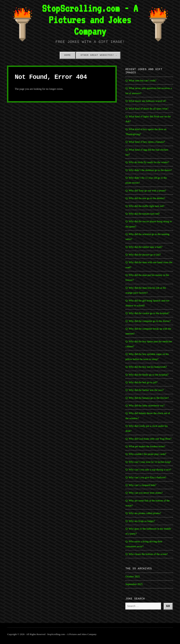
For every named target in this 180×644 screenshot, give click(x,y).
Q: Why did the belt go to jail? (141, 382)
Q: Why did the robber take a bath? (144, 247)
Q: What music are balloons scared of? (146, 101)
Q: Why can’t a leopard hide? (141, 485)
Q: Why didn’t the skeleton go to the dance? (149, 170)
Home (68, 55)
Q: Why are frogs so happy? (140, 521)
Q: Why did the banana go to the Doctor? (147, 398)
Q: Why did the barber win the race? (145, 390)
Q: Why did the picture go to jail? (143, 255)
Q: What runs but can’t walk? (141, 80)
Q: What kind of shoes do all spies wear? (147, 109)
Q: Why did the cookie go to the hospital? (147, 313)
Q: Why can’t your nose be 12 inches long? (148, 462)
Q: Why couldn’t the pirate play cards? (146, 454)
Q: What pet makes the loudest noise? (145, 446)
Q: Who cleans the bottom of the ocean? (146, 554)
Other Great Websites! (97, 55)
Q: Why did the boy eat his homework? (146, 367)
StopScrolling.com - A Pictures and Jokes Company (90, 20)
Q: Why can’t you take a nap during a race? (148, 470)
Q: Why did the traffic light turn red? (145, 206)
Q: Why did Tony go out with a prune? (146, 191)
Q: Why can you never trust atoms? (144, 493)
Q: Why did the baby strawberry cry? (145, 405)
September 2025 (134, 584)
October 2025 (133, 576)
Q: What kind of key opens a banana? (145, 142)
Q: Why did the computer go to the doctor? (148, 321)
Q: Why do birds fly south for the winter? (147, 162)
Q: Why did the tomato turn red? (143, 214)
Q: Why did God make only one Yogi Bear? (148, 439)
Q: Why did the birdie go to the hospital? (147, 375)
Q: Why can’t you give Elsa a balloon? (146, 477)
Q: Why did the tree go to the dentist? (145, 198)
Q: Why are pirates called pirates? (143, 513)
